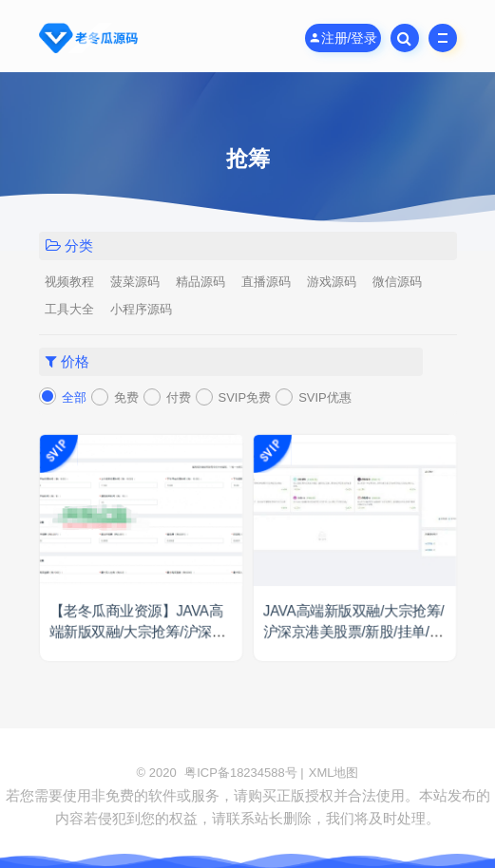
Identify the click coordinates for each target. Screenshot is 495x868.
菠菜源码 (135, 282)
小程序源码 (141, 309)
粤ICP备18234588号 (241, 773)
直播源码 (266, 282)
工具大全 (69, 309)
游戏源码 (332, 282)
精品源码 (200, 282)
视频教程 (69, 282)
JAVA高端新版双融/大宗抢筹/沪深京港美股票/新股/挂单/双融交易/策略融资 (353, 632)
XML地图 (334, 773)
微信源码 (397, 282)
